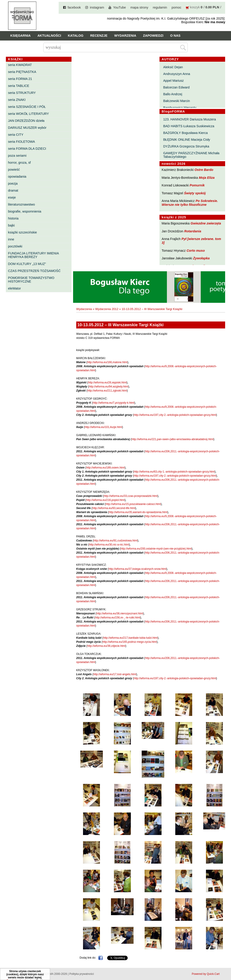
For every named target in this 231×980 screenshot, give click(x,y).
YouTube (119, 7)
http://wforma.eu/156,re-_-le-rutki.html (118, 618)
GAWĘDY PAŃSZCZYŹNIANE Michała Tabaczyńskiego (191, 155)
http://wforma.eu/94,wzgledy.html (109, 387)
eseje (12, 197)
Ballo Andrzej (173, 94)
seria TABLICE (19, 86)
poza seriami (17, 156)
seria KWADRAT (20, 65)
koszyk (195, 7)
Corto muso (196, 251)
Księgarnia (21, 36)
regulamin (160, 7)
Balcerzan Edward (176, 87)
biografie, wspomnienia (25, 211)
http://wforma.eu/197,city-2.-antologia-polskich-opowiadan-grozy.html (175, 415)
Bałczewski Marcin (176, 101)
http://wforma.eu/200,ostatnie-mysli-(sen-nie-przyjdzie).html (156, 549)
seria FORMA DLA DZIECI (27, 149)
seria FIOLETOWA (22, 142)
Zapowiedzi (153, 36)
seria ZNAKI (17, 100)
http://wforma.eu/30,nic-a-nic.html (109, 545)
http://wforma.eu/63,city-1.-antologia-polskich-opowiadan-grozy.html (174, 472)
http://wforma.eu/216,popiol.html (105, 500)
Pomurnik (197, 185)
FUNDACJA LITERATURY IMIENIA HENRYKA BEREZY (33, 255)
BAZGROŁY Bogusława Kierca (185, 133)
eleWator (15, 288)
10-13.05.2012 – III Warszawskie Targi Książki (152, 309)
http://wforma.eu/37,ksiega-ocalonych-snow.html (137, 569)
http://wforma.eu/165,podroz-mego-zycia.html (130, 642)
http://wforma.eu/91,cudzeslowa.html (116, 541)
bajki (12, 225)
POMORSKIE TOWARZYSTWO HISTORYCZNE (31, 280)
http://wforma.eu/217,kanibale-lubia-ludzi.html (130, 638)
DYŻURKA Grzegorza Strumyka (186, 146)
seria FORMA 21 (20, 79)
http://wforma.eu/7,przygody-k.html (113, 403)
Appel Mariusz (173, 81)
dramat (13, 190)
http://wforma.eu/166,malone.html (107, 362)
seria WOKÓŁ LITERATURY (29, 114)
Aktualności (49, 36)
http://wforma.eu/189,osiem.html (105, 468)
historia (13, 218)
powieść (14, 170)
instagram (97, 7)
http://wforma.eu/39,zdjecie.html (106, 646)
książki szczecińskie (23, 232)
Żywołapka (201, 258)
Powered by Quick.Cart (206, 974)
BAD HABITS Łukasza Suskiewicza (189, 126)
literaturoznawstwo (22, 204)
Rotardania (193, 231)
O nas (175, 36)
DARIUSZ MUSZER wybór (27, 128)
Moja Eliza (207, 178)
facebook (74, 7)
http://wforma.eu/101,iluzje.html (103, 427)
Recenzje (99, 36)
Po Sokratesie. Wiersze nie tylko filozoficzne (190, 203)
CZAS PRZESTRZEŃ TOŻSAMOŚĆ (34, 271)
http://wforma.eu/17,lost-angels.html (115, 674)
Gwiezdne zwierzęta (206, 223)
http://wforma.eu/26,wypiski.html (107, 382)
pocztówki (15, 246)
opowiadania (17, 177)
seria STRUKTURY (22, 93)
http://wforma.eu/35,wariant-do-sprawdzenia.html (138, 512)
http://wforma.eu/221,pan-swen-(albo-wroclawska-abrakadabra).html (172, 439)
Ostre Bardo (204, 170)
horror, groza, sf (20, 163)
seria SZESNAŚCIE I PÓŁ (27, 107)
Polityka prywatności (82, 974)
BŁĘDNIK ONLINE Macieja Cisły (187, 140)
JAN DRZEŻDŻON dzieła (26, 121)
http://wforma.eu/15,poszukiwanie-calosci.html (133, 504)
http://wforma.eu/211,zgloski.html (107, 391)
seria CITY (16, 135)
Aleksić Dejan (173, 67)
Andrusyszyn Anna (177, 74)
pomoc (176, 7)
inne (11, 239)
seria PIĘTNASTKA (22, 72)
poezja (13, 183)
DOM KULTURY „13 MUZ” (27, 264)
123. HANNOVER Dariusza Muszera (189, 119)
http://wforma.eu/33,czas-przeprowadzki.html (131, 496)
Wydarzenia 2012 (107, 309)
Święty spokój (195, 193)
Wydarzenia (125, 36)
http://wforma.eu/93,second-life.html (114, 508)
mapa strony (139, 7)
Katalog (76, 36)
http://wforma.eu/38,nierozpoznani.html (120, 613)
